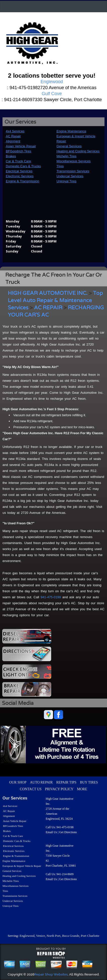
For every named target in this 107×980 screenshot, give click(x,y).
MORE (82, 789)
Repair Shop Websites (51, 974)
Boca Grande (71, 936)
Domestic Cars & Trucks (23, 166)
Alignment (13, 141)
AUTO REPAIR (41, 782)
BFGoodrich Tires (18, 151)
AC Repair (13, 136)
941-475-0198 (51, 597)
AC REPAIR (48, 308)
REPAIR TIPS (66, 782)
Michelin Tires (66, 156)
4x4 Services (15, 131)
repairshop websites (51, 955)
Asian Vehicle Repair (21, 146)
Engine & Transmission (22, 181)
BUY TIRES (89, 782)
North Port (53, 936)
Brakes (11, 156)
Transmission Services (73, 171)
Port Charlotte (90, 936)
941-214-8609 (65, 874)
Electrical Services (19, 171)
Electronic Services (20, 176)
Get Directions (68, 832)
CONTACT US (31, 789)
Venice (41, 936)
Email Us (51, 832)
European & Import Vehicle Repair (22, 866)
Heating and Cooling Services (78, 151)
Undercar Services (70, 176)
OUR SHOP (18, 782)
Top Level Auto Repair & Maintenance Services (55, 300)
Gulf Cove (52, 94)
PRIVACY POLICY (59, 789)
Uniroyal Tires (66, 181)
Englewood (27, 936)
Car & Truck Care (18, 161)
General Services (69, 146)
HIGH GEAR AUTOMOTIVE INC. (48, 293)
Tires (60, 166)
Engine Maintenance (71, 131)
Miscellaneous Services (74, 161)
